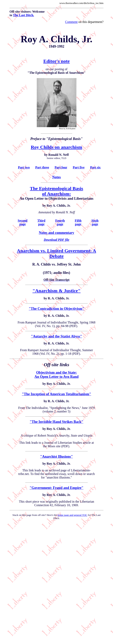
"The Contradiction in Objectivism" (56, 309)
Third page (41, 222)
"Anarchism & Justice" (56, 291)
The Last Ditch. (23, 15)
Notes (56, 177)
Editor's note (56, 61)
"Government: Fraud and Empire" (56, 488)
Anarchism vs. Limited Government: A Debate (56, 253)
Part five (79, 167)
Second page (23, 222)
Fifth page (78, 222)
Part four (61, 167)
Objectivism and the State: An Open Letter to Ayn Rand (57, 375)
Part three (42, 167)
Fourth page (60, 222)
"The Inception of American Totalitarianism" (56, 394)
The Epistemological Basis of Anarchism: (56, 191)
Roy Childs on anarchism (56, 147)
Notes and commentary (57, 233)
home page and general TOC (72, 515)
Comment (71, 22)
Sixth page (95, 222)
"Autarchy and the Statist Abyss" (57, 336)
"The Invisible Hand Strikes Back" (56, 422)
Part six (95, 167)
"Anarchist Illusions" (56, 457)
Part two (24, 167)
